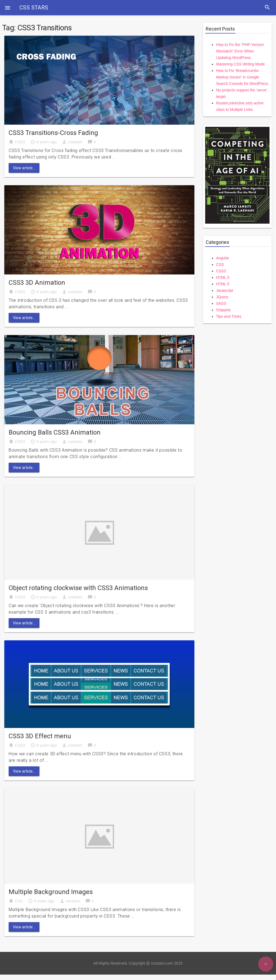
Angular (222, 258)
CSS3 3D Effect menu (40, 736)
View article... (24, 168)
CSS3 (20, 142)
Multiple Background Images (51, 892)
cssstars (75, 142)
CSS (19, 901)
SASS (221, 303)
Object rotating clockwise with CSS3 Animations (78, 588)
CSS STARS (34, 8)
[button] (8, 8)
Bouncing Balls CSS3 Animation (55, 432)
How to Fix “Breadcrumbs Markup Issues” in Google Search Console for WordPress (242, 77)
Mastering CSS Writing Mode (240, 64)
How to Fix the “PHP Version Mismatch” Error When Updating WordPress (240, 51)
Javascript (225, 290)
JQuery (222, 297)
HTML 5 (223, 277)
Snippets (223, 310)
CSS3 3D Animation (37, 283)
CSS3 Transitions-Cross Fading (53, 133)
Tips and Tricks (229, 316)
